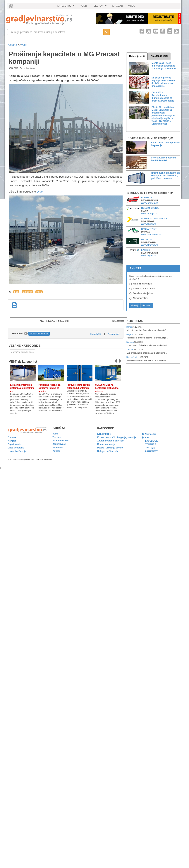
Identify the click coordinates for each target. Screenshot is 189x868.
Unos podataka (16, 448)
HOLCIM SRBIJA (150, 208)
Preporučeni (114, 334)
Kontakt (12, 441)
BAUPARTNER (149, 229)
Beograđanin (133, 357)
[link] (48, 19)
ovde (40, 192)
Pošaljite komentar (40, 334)
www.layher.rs (149, 256)
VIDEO (132, 6)
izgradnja (27, 292)
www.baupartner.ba (151, 235)
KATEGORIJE (66, 7)
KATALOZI (118, 6)
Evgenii (130, 334)
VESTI (84, 6)
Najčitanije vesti (159, 56)
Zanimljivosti (59, 444)
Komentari (135, 321)
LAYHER (146, 250)
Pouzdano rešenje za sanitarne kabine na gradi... (49, 388)
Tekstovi (57, 437)
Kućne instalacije (106, 444)
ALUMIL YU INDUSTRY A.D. (156, 219)
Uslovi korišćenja (17, 451)
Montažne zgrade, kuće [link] (22, 352)
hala (16, 292)
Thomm (130, 350)
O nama (12, 437)
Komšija (130, 342)
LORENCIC (147, 198)
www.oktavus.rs (150, 245)
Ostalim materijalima (143, 293)
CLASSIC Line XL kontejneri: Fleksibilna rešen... (107, 388)
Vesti (24, 45)
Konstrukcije (104, 434)
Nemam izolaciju (141, 298)
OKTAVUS (146, 240)
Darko (129, 327)
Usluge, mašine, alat (108, 451)
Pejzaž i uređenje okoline (110, 448)
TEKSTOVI (100, 7)
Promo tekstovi (61, 441)
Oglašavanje (14, 444)
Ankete (56, 451)
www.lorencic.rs (150, 203)
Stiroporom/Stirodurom (144, 289)
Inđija (39, 292)
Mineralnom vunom (142, 284)
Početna (12, 45)
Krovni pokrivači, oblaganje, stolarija (117, 437)
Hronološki (95, 334)
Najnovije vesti (137, 56)
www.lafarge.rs (149, 214)
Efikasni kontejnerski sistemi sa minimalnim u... (22, 388)
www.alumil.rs (149, 224)
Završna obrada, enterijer (110, 441)
